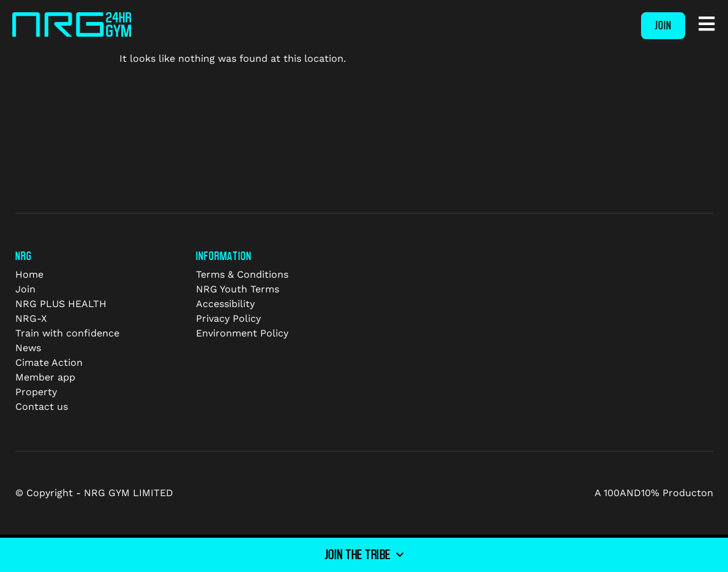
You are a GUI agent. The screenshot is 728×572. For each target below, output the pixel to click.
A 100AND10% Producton (654, 493)
